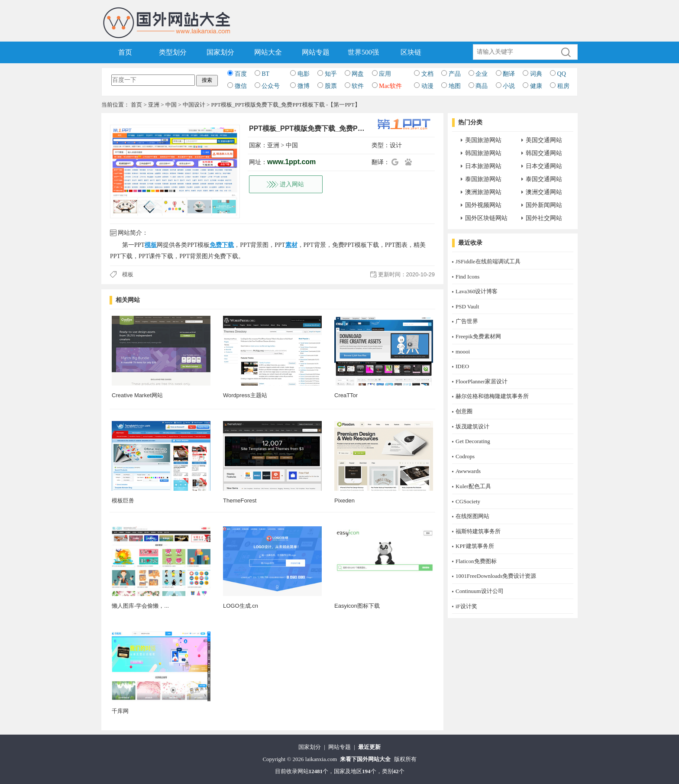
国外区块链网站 (486, 218)
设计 (396, 145)
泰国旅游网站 (483, 179)
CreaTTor (346, 395)
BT (265, 74)
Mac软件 (390, 86)
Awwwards (468, 471)
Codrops (465, 456)
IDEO (462, 366)
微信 (241, 86)
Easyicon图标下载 (357, 606)
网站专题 (316, 52)
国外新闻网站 (544, 205)
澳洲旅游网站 (483, 192)
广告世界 (467, 321)
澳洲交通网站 (544, 192)
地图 (455, 86)
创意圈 (464, 411)
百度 (241, 74)
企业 (482, 74)
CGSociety (468, 501)
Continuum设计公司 (480, 591)
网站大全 (268, 52)
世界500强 (363, 52)
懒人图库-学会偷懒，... (140, 606)
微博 (304, 86)
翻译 (509, 74)
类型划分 (173, 52)
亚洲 (154, 105)
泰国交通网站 (544, 179)
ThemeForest (240, 501)
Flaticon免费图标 (476, 561)
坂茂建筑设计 (472, 426)
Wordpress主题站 (245, 395)
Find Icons (467, 277)
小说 (509, 86)
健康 (536, 86)
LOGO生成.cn (241, 606)
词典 (536, 74)
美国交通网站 (544, 140)
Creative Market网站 (137, 395)
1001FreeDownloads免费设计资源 (496, 576)
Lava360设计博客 (477, 291)
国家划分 (220, 52)
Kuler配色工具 (473, 486)
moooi (463, 352)
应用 (385, 74)
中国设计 (194, 105)
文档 (427, 74)
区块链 (411, 52)
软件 (358, 86)
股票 (331, 86)
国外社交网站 (544, 218)
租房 (563, 86)
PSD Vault (467, 306)
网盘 (358, 74)
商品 (482, 86)
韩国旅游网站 (483, 153)
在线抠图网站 (472, 516)
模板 (128, 274)
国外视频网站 (483, 205)
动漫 (427, 86)
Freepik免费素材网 (478, 336)
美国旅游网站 (483, 140)
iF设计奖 (466, 606)
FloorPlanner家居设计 (482, 381)
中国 (171, 105)
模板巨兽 (123, 501)
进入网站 (292, 184)
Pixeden (344, 501)
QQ (562, 74)
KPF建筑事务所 (475, 546)
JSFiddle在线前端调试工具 (488, 261)
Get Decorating (473, 441)
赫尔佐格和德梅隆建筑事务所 (492, 396)
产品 (455, 74)
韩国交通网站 (544, 153)
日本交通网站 (544, 166)
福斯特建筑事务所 (478, 531)
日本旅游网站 (483, 166)
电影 (304, 74)
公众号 (271, 86)
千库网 (120, 711)
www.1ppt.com (291, 162)
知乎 (331, 74)
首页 (125, 52)
